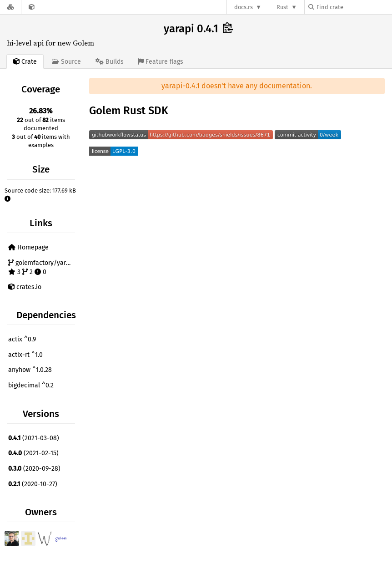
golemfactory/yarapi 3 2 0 (42, 267)
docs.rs (244, 7)
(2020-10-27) (33, 484)
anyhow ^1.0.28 (30, 370)
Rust (282, 7)
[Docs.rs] (10, 7)
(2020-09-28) (34, 469)
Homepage (28, 247)
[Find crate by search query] (354, 7)
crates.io (25, 287)
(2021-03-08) (34, 438)
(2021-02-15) (33, 453)
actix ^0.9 (22, 339)
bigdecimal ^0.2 (31, 385)
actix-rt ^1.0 (25, 355)
